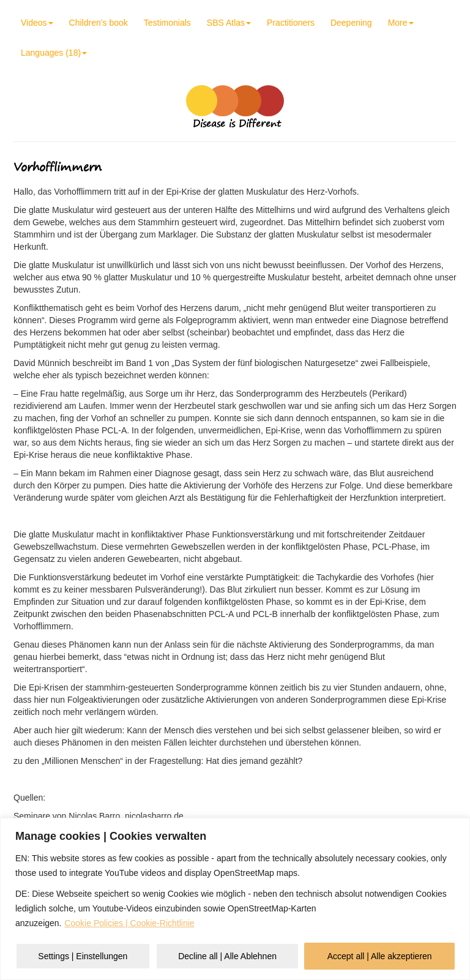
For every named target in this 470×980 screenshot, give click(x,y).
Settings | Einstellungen (83, 956)
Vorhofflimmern (58, 167)
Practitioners (291, 23)
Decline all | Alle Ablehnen (227, 956)
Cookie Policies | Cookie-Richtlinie (129, 923)
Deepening (351, 23)
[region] (235, 899)
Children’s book (99, 23)
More (401, 23)
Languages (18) (54, 53)
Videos (37, 23)
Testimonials (167, 23)
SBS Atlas (229, 23)
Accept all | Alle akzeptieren (380, 956)
